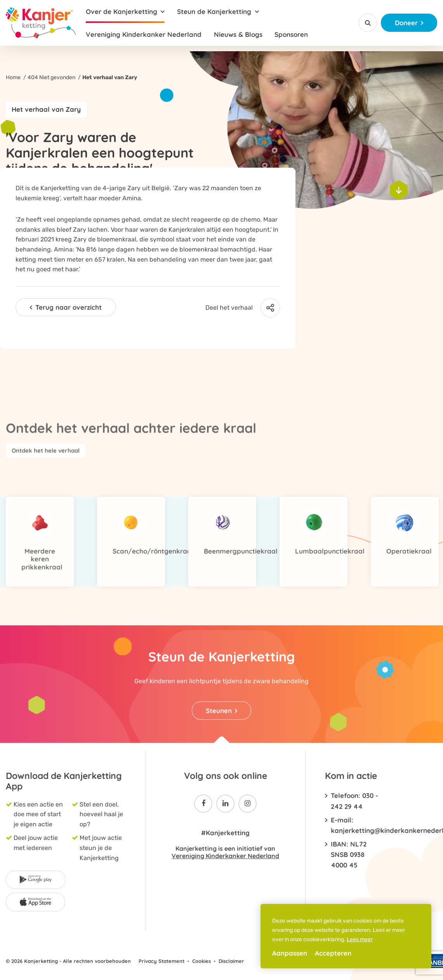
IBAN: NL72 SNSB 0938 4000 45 (349, 854)
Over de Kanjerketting (122, 11)
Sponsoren (291, 34)
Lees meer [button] (360, 939)
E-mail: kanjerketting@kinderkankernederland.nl (356, 825)
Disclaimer (231, 961)
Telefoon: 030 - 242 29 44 (354, 801)
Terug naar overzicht (69, 307)
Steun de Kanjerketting (214, 11)
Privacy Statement (162, 961)
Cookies (202, 961)
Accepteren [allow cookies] (333, 953)
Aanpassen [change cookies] (290, 953)
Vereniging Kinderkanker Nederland (144, 34)
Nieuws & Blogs (238, 34)
